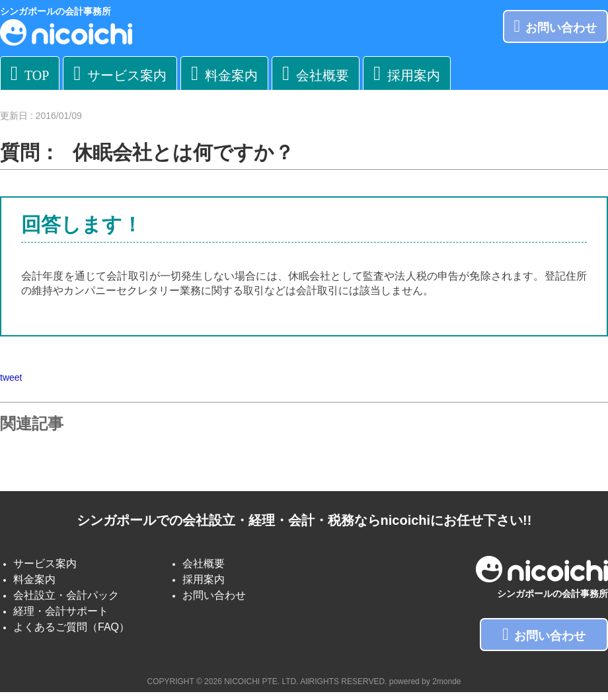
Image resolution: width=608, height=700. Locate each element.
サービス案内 (120, 73)
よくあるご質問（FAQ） (71, 627)
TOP (30, 73)
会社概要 (316, 73)
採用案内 (407, 73)
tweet (11, 377)
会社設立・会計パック (66, 595)
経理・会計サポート (61, 611)
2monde (446, 681)
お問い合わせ (556, 26)
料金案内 (224, 73)
